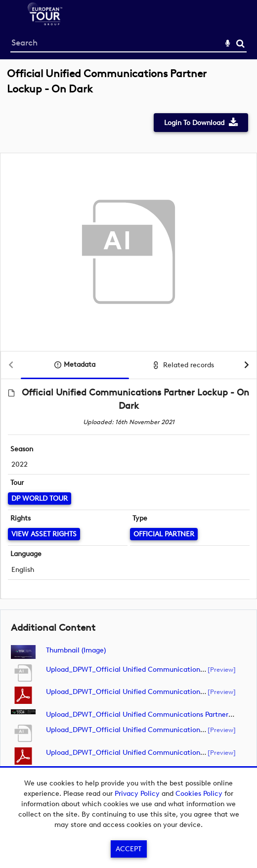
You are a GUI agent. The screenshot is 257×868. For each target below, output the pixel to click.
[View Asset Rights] (44, 534)
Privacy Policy (137, 794)
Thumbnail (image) (76, 650)
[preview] (222, 669)
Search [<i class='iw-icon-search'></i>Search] (240, 43)
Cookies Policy (199, 794)
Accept (128, 849)
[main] (128, 434)
